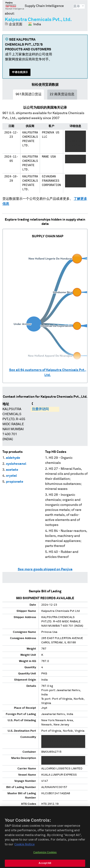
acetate (12, 470)
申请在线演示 (20, 72)
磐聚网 (15, 6)
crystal (11, 476)
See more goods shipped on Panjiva (45, 569)
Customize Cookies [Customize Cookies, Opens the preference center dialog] (45, 855)
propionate (15, 482)
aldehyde (13, 458)
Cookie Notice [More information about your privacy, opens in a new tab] (24, 847)
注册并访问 (40, 409)
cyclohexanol (16, 464)
